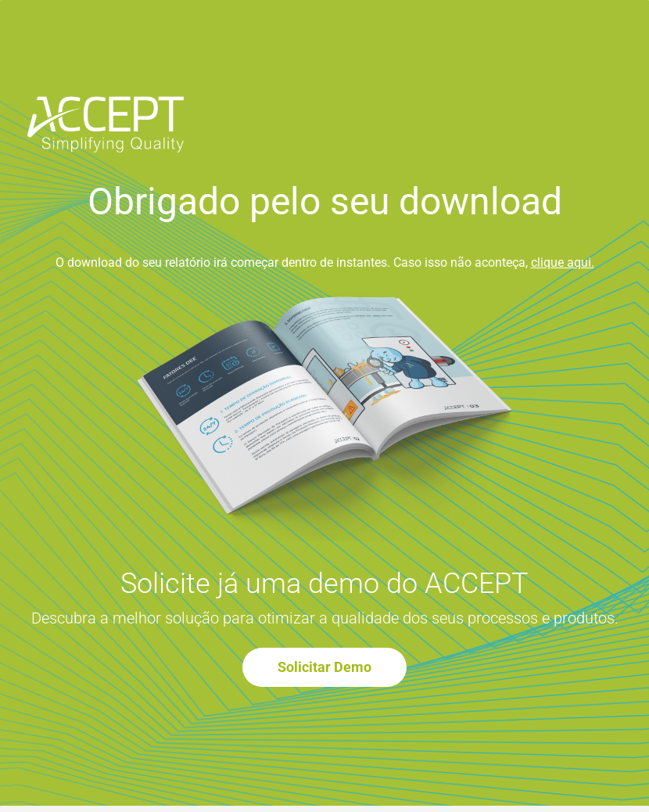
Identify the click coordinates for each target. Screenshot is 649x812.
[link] (106, 107)
